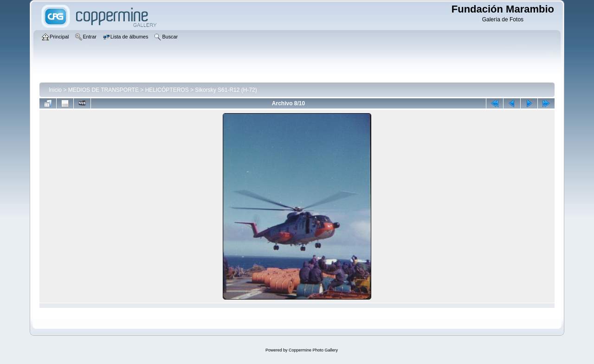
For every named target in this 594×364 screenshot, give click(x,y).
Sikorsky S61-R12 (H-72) (226, 90)
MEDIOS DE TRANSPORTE (103, 90)
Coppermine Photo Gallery (313, 350)
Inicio (55, 90)
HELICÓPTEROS (167, 90)
